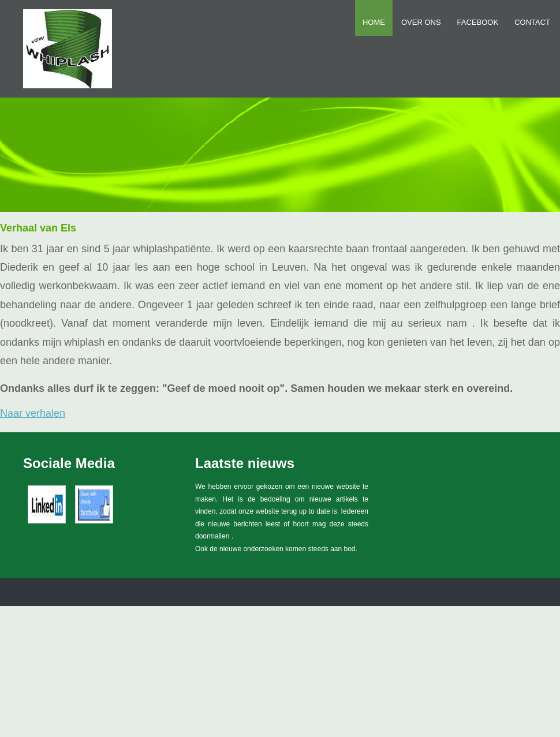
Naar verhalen (33, 413)
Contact (532, 22)
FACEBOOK (478, 22)
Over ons (421, 22)
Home (374, 22)
